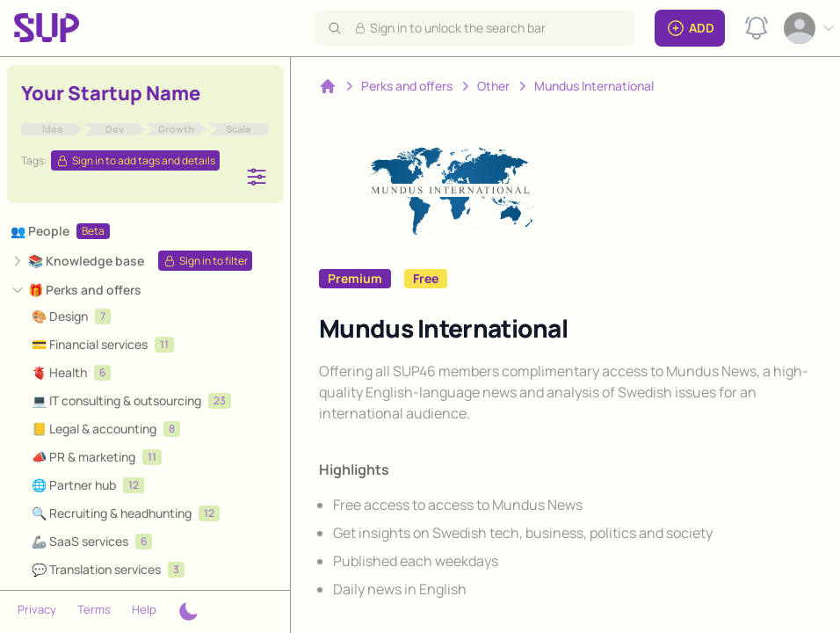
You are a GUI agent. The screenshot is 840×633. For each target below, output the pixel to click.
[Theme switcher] (188, 612)
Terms (94, 609)
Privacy (37, 609)
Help (144, 609)
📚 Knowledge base (86, 261)
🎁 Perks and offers (85, 290)
